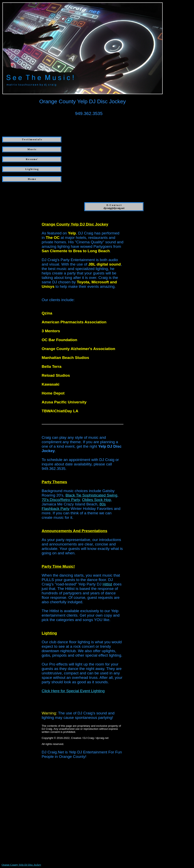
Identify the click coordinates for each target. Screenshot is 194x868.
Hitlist (107, 584)
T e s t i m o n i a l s (32, 139)
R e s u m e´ (32, 159)
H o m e (32, 179)
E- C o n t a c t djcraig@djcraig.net (114, 207)
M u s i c (32, 149)
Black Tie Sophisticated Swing (91, 495)
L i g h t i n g (32, 169)
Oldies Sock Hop (96, 500)
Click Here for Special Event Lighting (73, 691)
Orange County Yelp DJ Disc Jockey (21, 865)
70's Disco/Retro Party (61, 500)
